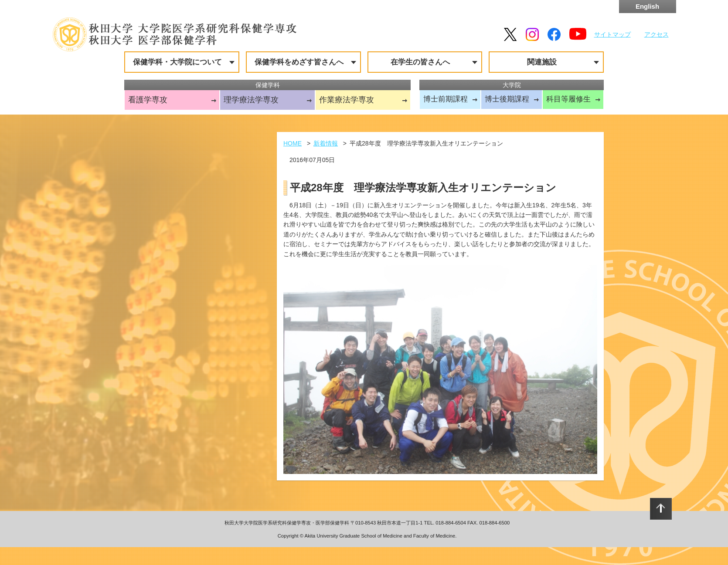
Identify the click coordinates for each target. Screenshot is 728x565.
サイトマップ (612, 34)
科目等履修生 (568, 99)
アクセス (657, 34)
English (647, 6)
